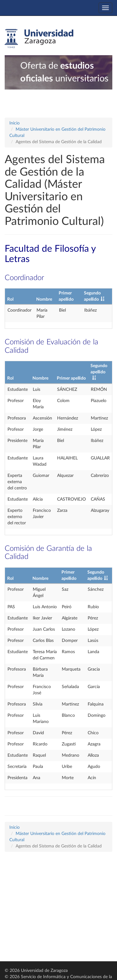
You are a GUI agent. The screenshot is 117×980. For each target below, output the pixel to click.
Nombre (44, 299)
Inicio (15, 123)
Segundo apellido (99, 369)
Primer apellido (71, 378)
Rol (10, 299)
